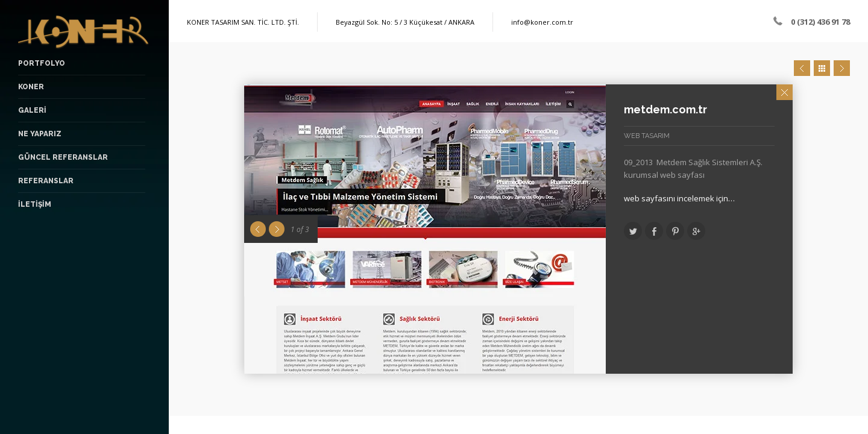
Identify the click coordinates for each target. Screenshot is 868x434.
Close (785, 92)
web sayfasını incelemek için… (679, 198)
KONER (31, 87)
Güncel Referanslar (63, 157)
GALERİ (32, 110)
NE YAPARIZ (40, 134)
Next (842, 68)
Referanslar (46, 181)
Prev (802, 68)
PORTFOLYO (42, 63)
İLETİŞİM (35, 204)
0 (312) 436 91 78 (820, 22)
